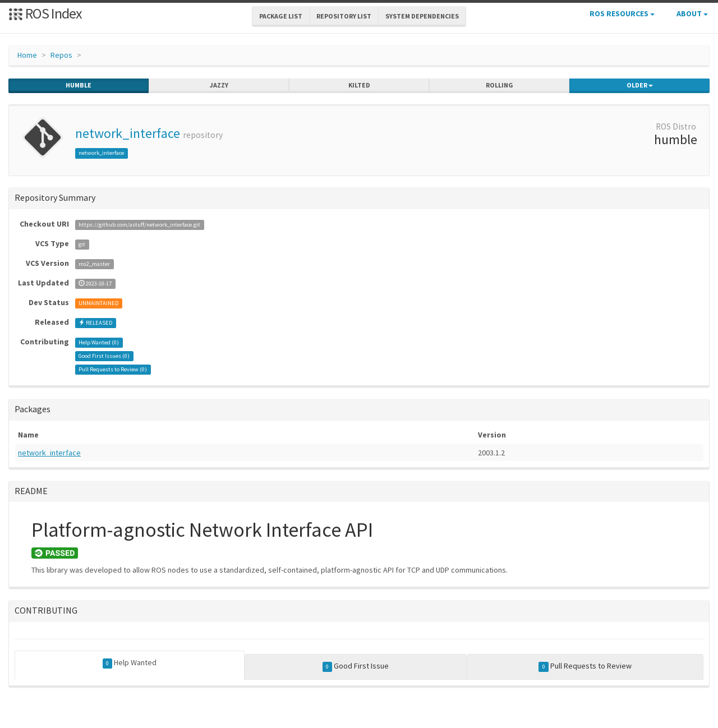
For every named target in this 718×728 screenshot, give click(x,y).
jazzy (219, 85)
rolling (500, 85)
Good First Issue (356, 666)
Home (27, 55)
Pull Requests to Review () (113, 369)
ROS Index (45, 13)
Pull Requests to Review (585, 666)
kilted (359, 85)
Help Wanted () (99, 342)
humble (79, 85)
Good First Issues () (104, 356)
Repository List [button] (344, 16)
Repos (61, 55)
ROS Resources (622, 13)
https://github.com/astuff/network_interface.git (139, 225)
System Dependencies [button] (422, 16)
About (692, 13)
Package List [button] (281, 16)
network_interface (128, 133)
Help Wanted (130, 663)
